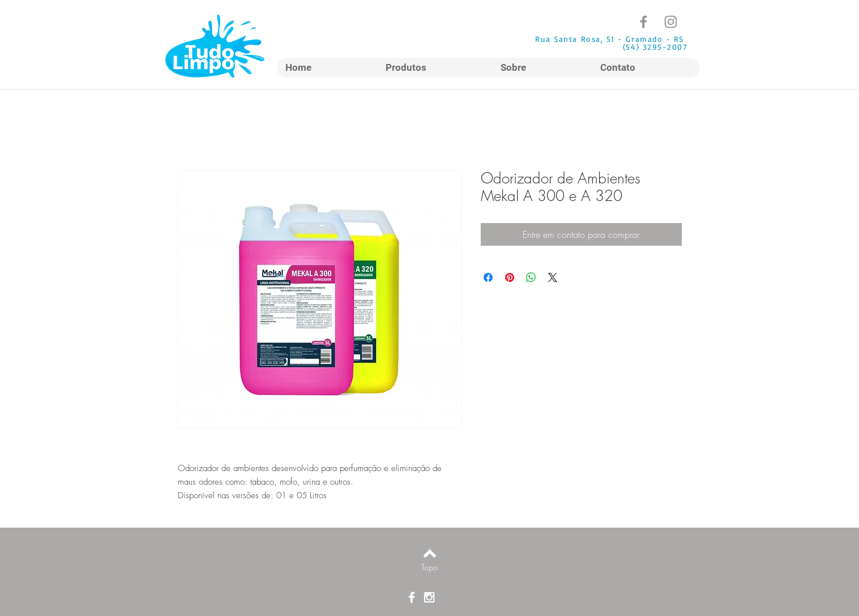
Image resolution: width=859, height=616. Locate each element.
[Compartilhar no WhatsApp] (531, 277)
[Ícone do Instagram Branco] (429, 597)
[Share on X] (553, 277)
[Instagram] (671, 22)
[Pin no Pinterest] (510, 277)
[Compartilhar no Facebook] (488, 277)
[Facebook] (644, 22)
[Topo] (429, 567)
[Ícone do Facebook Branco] (412, 597)
